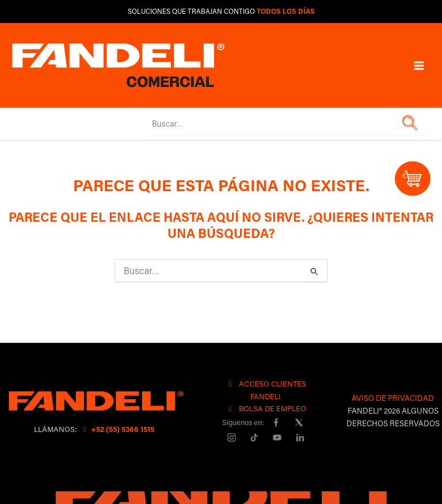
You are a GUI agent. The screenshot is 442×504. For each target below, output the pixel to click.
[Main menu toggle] (419, 65)
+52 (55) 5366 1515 (117, 429)
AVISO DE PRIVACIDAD (393, 398)
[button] (408, 124)
